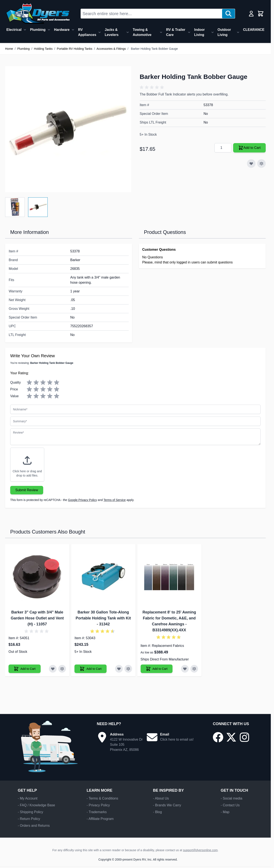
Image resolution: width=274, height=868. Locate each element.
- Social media (232, 798)
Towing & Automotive (142, 32)
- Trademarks (97, 812)
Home (9, 49)
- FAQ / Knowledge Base (36, 805)
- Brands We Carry (167, 805)
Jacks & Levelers (112, 32)
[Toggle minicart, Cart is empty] (261, 14)
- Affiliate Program (100, 819)
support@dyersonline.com (200, 850)
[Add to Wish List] (251, 164)
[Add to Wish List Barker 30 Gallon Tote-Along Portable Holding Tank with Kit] (119, 669)
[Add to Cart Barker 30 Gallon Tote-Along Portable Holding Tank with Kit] (91, 669)
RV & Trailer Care (176, 32)
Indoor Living (200, 32)
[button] (153, 87)
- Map (225, 812)
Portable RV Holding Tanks (75, 49)
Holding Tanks (43, 49)
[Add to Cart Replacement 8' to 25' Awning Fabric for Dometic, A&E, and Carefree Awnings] (157, 669)
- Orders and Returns (34, 826)
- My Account (28, 798)
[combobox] (151, 14)
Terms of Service (115, 500)
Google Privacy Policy (83, 500)
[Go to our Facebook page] (218, 737)
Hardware (62, 30)
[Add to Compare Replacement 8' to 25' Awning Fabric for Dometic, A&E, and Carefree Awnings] (194, 669)
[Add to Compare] (261, 164)
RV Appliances (87, 32)
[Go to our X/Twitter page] (231, 737)
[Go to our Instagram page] (244, 737)
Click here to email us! (177, 739)
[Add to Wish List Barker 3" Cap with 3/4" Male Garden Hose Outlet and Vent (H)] (53, 669)
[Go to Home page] (38, 14)
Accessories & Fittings (111, 49)
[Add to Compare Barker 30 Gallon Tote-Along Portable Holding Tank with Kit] (128, 669)
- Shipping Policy (31, 812)
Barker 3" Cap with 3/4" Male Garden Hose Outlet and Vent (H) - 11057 (37, 618)
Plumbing (38, 30)
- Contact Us (230, 805)
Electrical (14, 30)
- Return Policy (29, 819)
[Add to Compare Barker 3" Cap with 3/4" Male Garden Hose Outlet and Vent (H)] (62, 669)
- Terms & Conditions (102, 798)
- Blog (157, 812)
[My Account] (251, 14)
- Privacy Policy (98, 805)
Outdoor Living (224, 32)
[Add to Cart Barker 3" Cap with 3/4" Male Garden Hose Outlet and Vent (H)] (25, 669)
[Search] (228, 14)
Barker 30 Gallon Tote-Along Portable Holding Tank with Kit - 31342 (103, 618)
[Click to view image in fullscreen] (68, 129)
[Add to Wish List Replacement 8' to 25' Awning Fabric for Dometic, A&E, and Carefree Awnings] (185, 669)
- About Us (161, 798)
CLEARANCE (254, 30)
